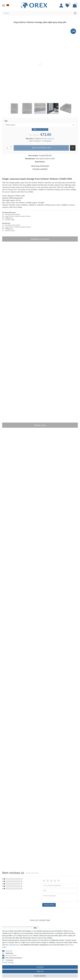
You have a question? (40, 169)
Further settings (8, 962)
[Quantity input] (7, 148)
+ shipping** (51, 139)
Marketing (9, 953)
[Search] (75, 13)
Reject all (40, 971)
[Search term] (37, 13)
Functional (9, 960)
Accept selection (40, 976)
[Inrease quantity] (11, 147)
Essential (9, 951)
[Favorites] (68, 5)
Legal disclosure (14, 945)
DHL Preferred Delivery (14, 958)
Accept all (40, 967)
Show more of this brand (40, 166)
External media (11, 956)
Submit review (49, 905)
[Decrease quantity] (11, 149)
